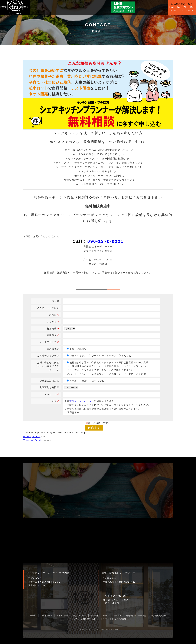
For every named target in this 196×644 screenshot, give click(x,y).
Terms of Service (33, 440)
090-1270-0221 (106, 241)
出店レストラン (79, 616)
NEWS (78, 7)
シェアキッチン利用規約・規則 (83, 619)
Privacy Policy (32, 436)
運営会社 (89, 7)
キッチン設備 (53, 7)
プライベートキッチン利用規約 (113, 619)
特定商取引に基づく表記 (136, 616)
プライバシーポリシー (82, 401)
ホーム (33, 616)
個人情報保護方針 (159, 616)
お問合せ (68, 7)
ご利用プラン (37, 7)
